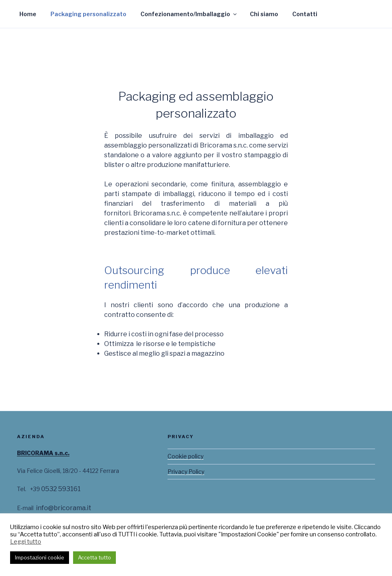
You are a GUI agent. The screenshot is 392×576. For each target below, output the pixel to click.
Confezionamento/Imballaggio (189, 14)
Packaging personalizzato (88, 14)
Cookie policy (186, 456)
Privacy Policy (186, 472)
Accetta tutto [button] (94, 557)
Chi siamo (264, 14)
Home (28, 14)
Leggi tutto (26, 542)
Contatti (305, 14)
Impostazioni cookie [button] (40, 557)
